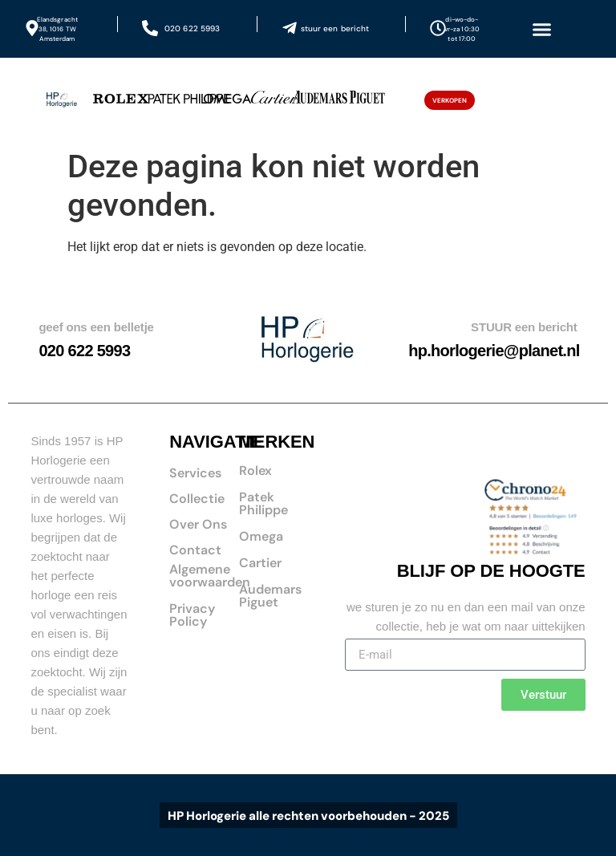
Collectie (197, 499)
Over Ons (198, 524)
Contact (195, 550)
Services (195, 473)
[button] (541, 29)
